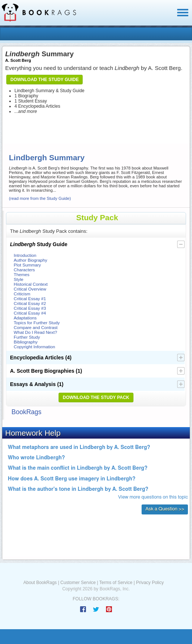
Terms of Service (116, 583)
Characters (24, 270)
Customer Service (78, 583)
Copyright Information (34, 347)
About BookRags (40, 583)
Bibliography (26, 342)
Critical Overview (30, 289)
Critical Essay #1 (30, 298)
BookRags (27, 412)
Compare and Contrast (36, 327)
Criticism (22, 294)
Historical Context (31, 284)
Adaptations (25, 318)
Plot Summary (27, 265)
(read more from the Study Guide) (40, 198)
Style (19, 279)
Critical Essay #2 (30, 303)
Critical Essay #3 (30, 308)
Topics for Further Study (37, 323)
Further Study (27, 337)
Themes (21, 274)
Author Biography (30, 260)
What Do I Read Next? (35, 332)
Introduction (25, 255)
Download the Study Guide (44, 80)
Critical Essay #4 (30, 313)
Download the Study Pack (96, 398)
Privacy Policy (150, 583)
